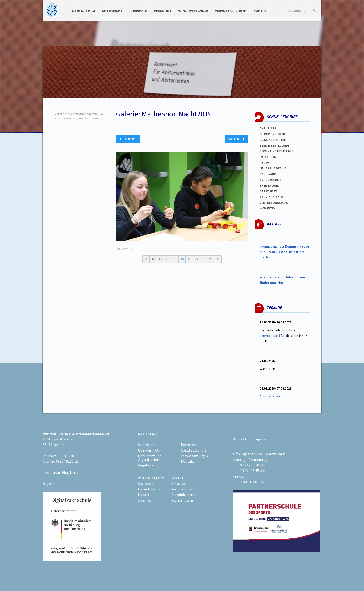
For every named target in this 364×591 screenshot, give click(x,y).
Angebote (138, 10)
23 (204, 259)
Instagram (268, 157)
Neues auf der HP (273, 168)
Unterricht (112, 10)
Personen (162, 10)
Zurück (128, 139)
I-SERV (264, 163)
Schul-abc (268, 174)
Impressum (263, 439)
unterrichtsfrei (270, 336)
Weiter (236, 139)
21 (189, 259)
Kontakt (261, 10)
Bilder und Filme (273, 134)
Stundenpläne (182, 500)
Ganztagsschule (193, 10)
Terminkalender (273, 197)
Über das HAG (83, 10)
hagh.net (50, 484)
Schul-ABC (180, 478)
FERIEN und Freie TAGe (276, 151)
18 (168, 259)
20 (182, 259)
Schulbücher (270, 180)
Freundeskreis (149, 489)
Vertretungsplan (274, 203)
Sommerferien (270, 396)
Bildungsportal (273, 140)
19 (175, 259)
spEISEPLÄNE (269, 185)
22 (196, 259)
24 (211, 259)
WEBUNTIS (267, 208)
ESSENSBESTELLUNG (275, 145)
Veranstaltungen (231, 10)
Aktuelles (268, 128)
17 (160, 259)
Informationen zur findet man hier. (285, 252)
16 (153, 259)
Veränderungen (183, 489)
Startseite (269, 191)
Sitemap (145, 500)
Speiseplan (147, 483)
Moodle (144, 495)
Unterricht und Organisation (150, 458)
